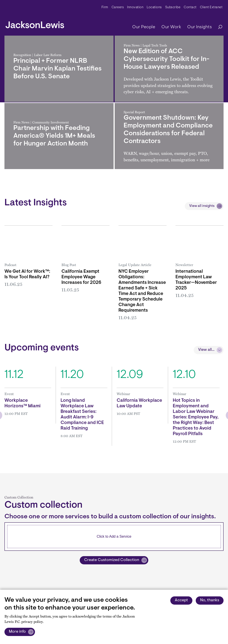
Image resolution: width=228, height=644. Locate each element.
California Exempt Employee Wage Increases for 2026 (81, 277)
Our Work (171, 27)
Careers (118, 7)
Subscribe (173, 7)
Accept (181, 600)
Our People (144, 27)
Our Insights (199, 27)
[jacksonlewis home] (35, 24)
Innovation (135, 7)
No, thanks (210, 600)
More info (17, 632)
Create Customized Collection (112, 560)
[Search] (218, 27)
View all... (206, 350)
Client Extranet (211, 7)
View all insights (202, 206)
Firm (105, 7)
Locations (154, 7)
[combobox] (114, 537)
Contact (190, 7)
